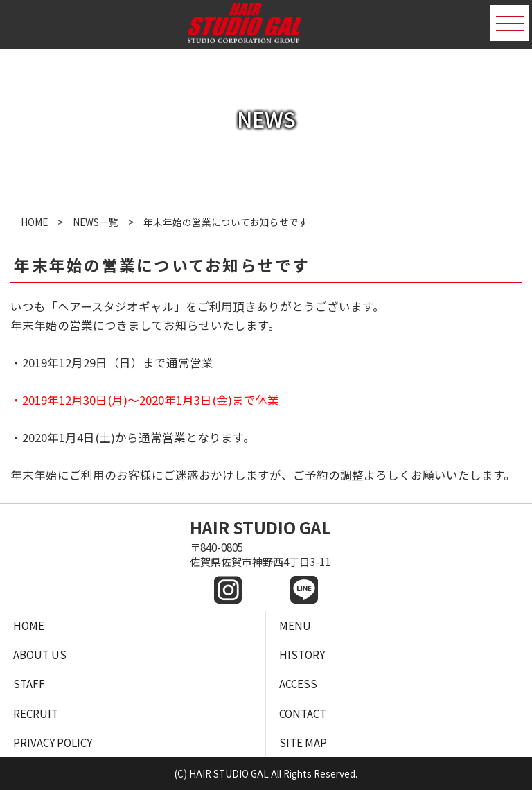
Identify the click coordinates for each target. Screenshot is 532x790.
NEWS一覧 (96, 222)
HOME (34, 222)
